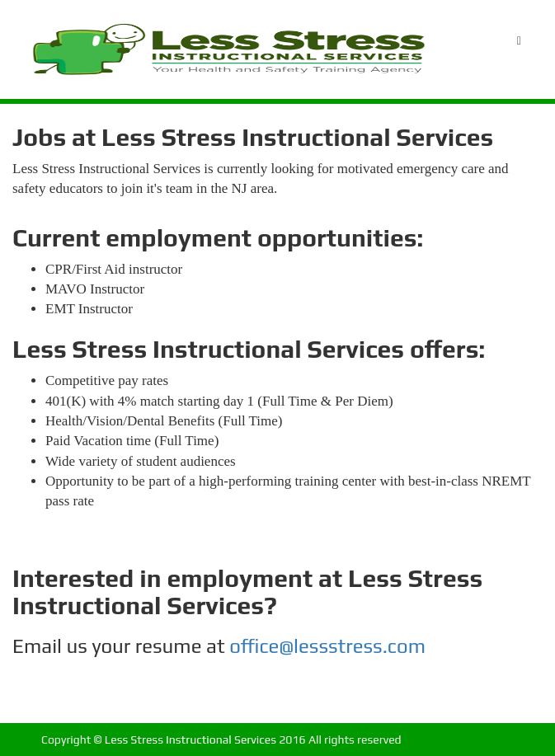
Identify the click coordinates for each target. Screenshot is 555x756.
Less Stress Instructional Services (190, 740)
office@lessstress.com (327, 646)
